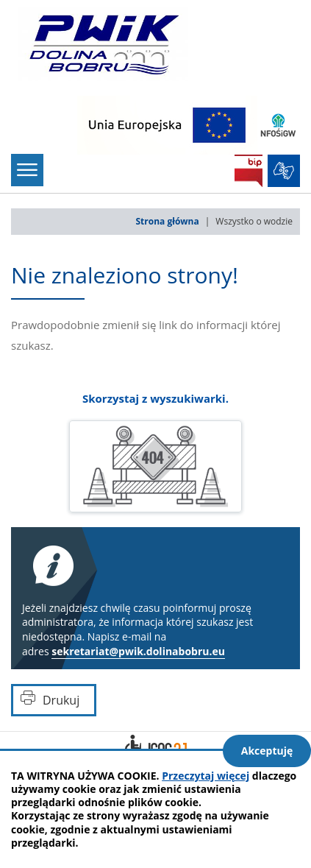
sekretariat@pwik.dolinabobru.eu (138, 651)
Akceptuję (267, 751)
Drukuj (61, 700)
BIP (249, 171)
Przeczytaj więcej (205, 776)
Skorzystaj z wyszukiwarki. (155, 398)
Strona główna (168, 221)
